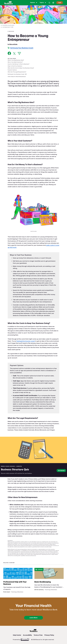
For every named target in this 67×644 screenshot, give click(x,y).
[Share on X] (14, 53)
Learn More (33, 618)
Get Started (61, 471)
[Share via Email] (19, 53)
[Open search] (49, 3)
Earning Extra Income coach (26, 341)
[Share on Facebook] (9, 53)
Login (59, 3)
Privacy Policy (49, 635)
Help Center (17, 635)
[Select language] (53, 3)
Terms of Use (38, 635)
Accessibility (27, 635)
